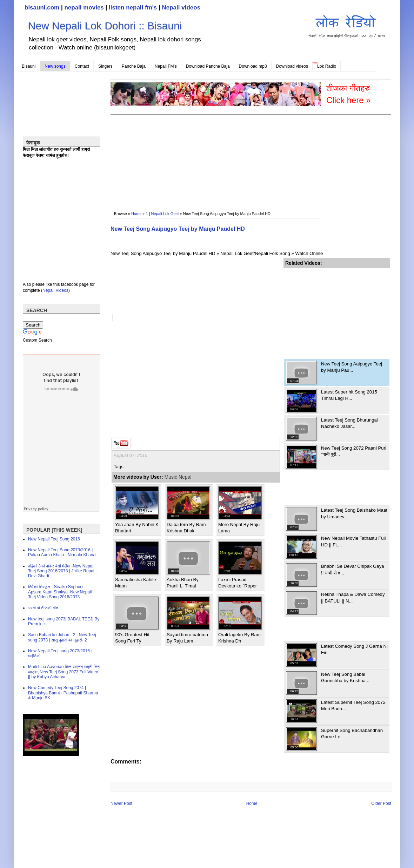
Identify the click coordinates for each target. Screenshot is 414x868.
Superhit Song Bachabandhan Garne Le (352, 734)
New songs (55, 66)
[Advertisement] (148, 158)
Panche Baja (134, 66)
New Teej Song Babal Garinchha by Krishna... (345, 677)
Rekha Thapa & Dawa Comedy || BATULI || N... (353, 597)
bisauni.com (42, 8)
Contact (82, 66)
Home (136, 214)
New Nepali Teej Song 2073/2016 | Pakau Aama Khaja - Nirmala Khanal (62, 552)
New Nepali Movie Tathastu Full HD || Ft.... (353, 541)
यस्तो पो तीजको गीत (43, 608)
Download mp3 (253, 66)
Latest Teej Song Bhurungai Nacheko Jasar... (349, 423)
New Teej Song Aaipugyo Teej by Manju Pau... (352, 367)
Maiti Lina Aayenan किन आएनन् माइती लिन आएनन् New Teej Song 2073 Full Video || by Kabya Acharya (64, 672)
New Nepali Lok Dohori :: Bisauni (105, 26)
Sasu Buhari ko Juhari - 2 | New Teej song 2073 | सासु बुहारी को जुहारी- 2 (62, 637)
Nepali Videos (55, 290)
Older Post (381, 803)
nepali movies (84, 8)
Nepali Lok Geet (165, 214)
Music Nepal (178, 477)
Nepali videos (181, 8)
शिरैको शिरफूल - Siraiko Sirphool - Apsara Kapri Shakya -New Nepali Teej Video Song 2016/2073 (60, 592)
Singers (105, 66)
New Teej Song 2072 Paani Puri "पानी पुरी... (354, 451)
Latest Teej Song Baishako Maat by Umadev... (354, 513)
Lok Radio (327, 66)
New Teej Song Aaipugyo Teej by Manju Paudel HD (178, 229)
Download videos (292, 66)
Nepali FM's (166, 66)
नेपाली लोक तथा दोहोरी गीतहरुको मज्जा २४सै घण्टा (347, 25)
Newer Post (121, 803)
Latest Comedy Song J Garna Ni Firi (354, 649)
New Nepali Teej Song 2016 (54, 539)
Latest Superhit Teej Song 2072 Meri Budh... (353, 705)
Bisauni (29, 66)
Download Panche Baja (208, 66)
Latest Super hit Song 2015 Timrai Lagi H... (349, 395)
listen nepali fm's (133, 8)
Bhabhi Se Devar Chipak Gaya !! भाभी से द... (353, 569)
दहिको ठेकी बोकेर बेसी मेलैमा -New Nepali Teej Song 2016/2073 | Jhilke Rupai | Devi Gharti (62, 571)
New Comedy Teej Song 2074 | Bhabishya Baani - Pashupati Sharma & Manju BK (63, 693)
